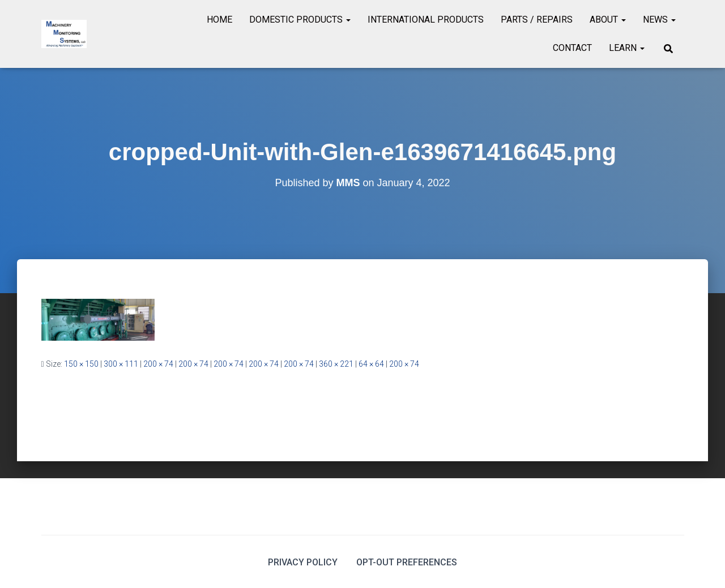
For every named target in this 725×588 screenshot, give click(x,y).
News (659, 20)
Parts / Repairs (537, 20)
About (608, 20)
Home (219, 20)
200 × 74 (158, 364)
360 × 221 (336, 364)
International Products (426, 20)
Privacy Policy (303, 562)
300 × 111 (121, 364)
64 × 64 (371, 364)
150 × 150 (81, 364)
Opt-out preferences (407, 562)
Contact (572, 48)
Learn (627, 48)
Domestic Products (300, 20)
